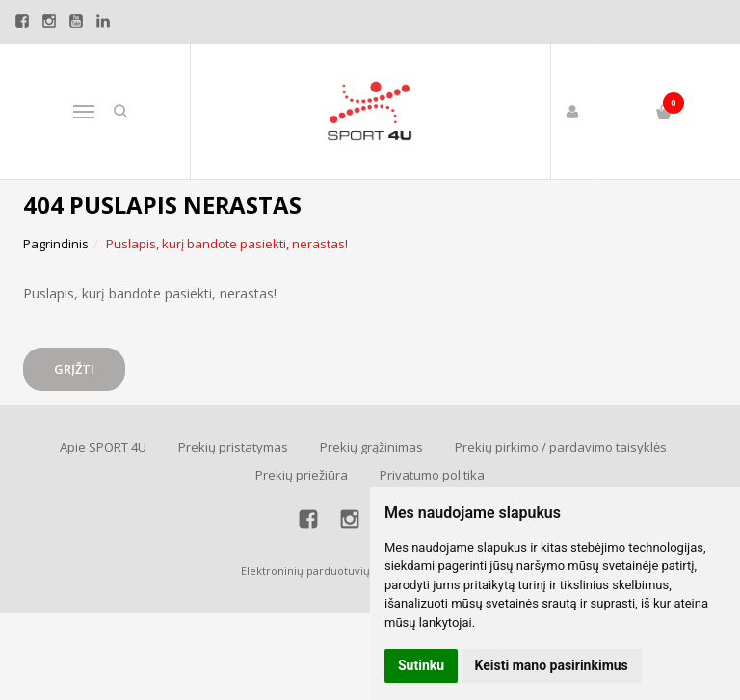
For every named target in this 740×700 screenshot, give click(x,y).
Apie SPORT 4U (103, 447)
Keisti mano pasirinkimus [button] (552, 665)
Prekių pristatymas (233, 447)
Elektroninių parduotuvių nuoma (325, 570)
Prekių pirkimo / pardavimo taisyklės (561, 447)
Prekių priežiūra (302, 475)
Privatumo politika (432, 475)
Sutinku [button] (421, 665)
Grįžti (74, 369)
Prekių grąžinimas (371, 447)
